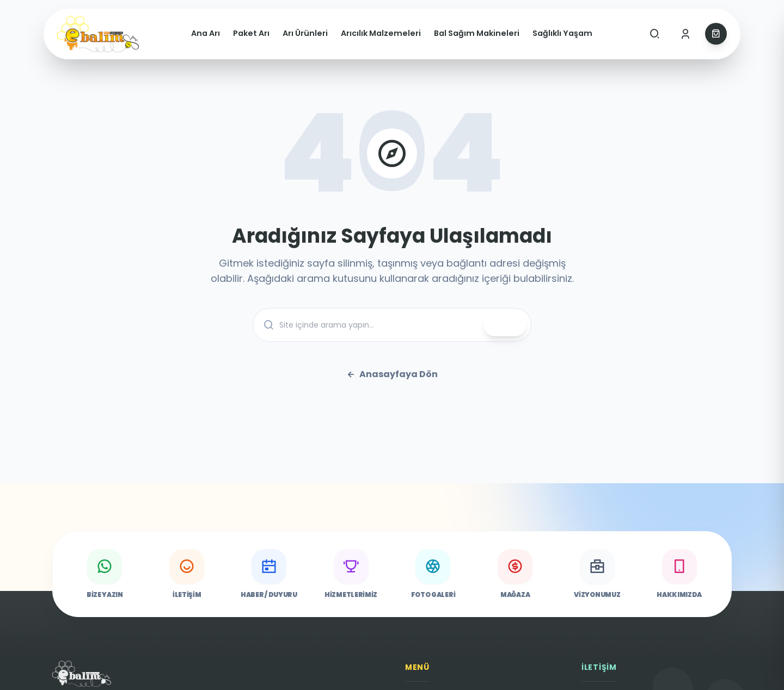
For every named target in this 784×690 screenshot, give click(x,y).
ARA (505, 325)
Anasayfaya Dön (392, 374)
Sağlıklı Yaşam (562, 33)
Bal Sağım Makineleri (477, 33)
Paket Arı (251, 33)
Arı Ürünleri (305, 33)
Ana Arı (206, 33)
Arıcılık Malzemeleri (381, 33)
